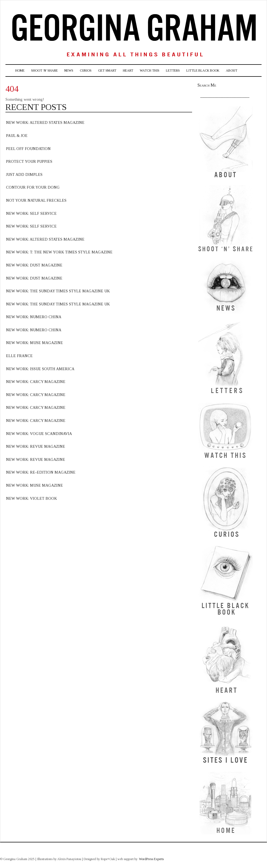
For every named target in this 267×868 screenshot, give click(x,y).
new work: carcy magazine (36, 382)
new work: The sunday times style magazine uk (58, 304)
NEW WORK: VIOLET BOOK (31, 499)
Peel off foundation (28, 149)
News (69, 70)
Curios (86, 70)
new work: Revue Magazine (36, 460)
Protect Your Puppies (29, 162)
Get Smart (107, 70)
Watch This (150, 70)
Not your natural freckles (36, 200)
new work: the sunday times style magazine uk (58, 291)
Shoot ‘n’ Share (44, 70)
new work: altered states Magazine (45, 123)
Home (20, 70)
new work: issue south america (40, 369)
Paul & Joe (17, 136)
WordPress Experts (151, 859)
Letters (173, 70)
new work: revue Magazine (36, 447)
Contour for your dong (33, 187)
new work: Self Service (31, 214)
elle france (19, 356)
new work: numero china (34, 317)
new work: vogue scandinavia (39, 434)
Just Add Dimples (24, 175)
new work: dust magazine (34, 265)
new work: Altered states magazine (45, 239)
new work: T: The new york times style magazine (59, 252)
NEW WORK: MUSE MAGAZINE (34, 485)
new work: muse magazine (34, 343)
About (232, 70)
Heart (128, 70)
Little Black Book (203, 70)
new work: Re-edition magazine (41, 472)
